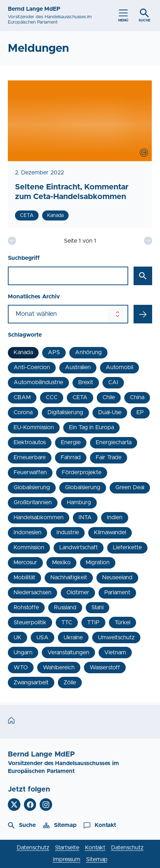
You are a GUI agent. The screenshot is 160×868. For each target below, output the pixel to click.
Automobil (119, 367)
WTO (21, 668)
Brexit (86, 382)
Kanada (23, 352)
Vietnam (115, 653)
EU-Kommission (34, 427)
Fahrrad (71, 457)
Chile (109, 397)
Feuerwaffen (30, 472)
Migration (98, 562)
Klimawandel (110, 532)
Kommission (29, 547)
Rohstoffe (26, 607)
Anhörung (88, 352)
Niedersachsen (32, 592)
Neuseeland (117, 577)
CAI (113, 382)
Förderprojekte (82, 472)
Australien (78, 367)
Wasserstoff (105, 668)
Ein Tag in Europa (91, 427)
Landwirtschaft (79, 547)
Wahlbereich (59, 668)
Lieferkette (127, 547)
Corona (23, 412)
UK (17, 638)
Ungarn (23, 653)
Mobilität (24, 577)
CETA (80, 397)
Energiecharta (114, 442)
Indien (115, 517)
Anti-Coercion (32, 367)
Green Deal (130, 487)
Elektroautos (30, 442)
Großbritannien (33, 502)
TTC (67, 623)
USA (42, 638)
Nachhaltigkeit (69, 577)
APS (54, 352)
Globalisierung (32, 487)
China (137, 397)
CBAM (22, 397)
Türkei (122, 623)
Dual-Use (110, 412)
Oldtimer (78, 592)
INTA (85, 517)
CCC (52, 397)
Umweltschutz (116, 638)
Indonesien (27, 532)
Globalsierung (83, 487)
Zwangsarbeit (31, 683)
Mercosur (25, 562)
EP (140, 412)
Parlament (117, 592)
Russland (65, 607)
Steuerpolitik (30, 623)
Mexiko (61, 562)
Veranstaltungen (68, 653)
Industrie (68, 532)
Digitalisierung (65, 412)
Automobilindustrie (38, 382)
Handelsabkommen (39, 517)
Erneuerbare (30, 457)
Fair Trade (108, 457)
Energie (71, 442)
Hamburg (79, 502)
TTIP (93, 623)
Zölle (70, 683)
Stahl (97, 607)
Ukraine (73, 638)
